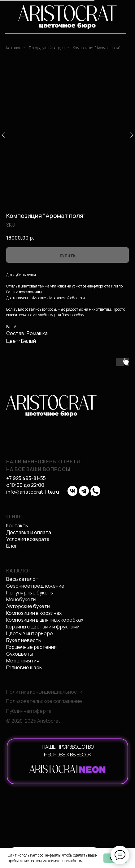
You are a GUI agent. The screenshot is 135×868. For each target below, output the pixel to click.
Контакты (17, 525)
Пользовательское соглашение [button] (44, 701)
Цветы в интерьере (30, 633)
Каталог (13, 48)
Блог (12, 546)
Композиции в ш (25, 620)
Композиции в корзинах (34, 613)
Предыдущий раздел (47, 48)
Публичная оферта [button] (29, 711)
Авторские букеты (28, 606)
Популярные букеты (30, 593)
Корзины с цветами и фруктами (43, 627)
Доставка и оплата (29, 532)
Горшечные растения (31, 647)
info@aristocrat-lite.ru (33, 492)
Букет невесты (24, 640)
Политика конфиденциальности (44, 692)
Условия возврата (28, 539)
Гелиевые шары (24, 667)
